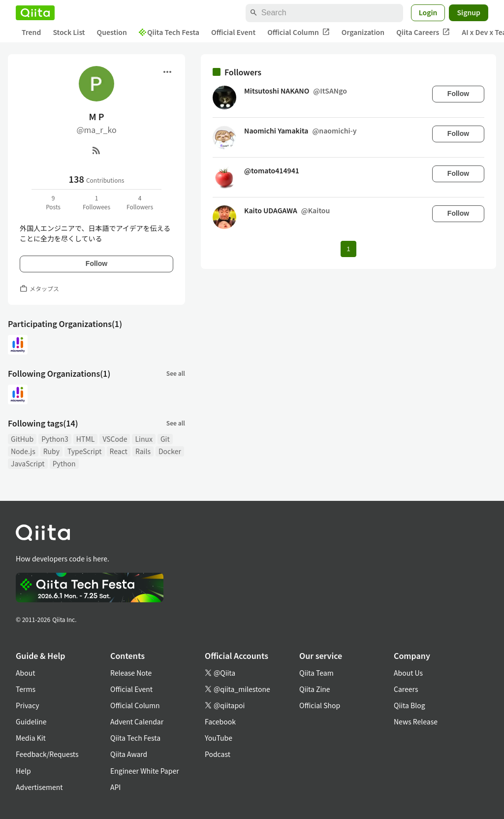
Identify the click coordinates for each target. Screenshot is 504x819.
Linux (143, 439)
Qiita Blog (409, 705)
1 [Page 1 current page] (348, 249)
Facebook (220, 721)
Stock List (69, 32)
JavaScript (28, 463)
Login (428, 12)
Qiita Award (129, 754)
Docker (170, 451)
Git (165, 439)
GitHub (22, 439)
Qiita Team (316, 673)
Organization (363, 32)
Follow (96, 263)
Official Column (299, 32)
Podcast (218, 754)
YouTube (219, 738)
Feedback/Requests (47, 754)
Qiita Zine (315, 689)
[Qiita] (35, 13)
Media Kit (31, 738)
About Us (408, 673)
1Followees (96, 202)
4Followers (140, 202)
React (119, 451)
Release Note (131, 673)
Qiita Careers (423, 32)
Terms (26, 689)
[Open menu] (167, 72)
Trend (31, 32)
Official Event (233, 32)
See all (176, 373)
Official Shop (320, 705)
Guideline (31, 721)
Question (112, 32)
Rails (143, 451)
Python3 (55, 439)
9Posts (53, 202)
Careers (406, 689)
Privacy (27, 705)
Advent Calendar (137, 721)
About (25, 673)
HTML (86, 439)
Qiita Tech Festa (169, 32)
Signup (469, 12)
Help (23, 771)
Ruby (51, 451)
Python (64, 463)
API (115, 787)
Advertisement (39, 787)
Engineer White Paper (145, 771)
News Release (416, 721)
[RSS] (96, 150)
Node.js (23, 451)
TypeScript (85, 451)
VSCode (115, 439)
